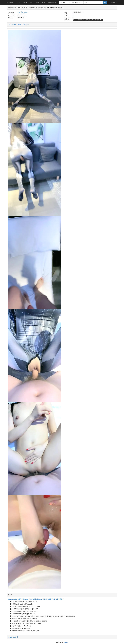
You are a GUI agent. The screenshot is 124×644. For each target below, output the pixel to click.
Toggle (66, 642)
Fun (43, 2)
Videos (26, 12)
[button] (65, 2)
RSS (31, 2)
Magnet (26, 24)
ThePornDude (52, 2)
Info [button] (25, 2)
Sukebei (10, 2)
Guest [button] (114, 2)
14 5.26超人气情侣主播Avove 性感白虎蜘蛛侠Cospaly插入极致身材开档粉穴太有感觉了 (36, 599)
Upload (18, 2)
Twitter (37, 2)
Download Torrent (14, 24)
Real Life (20, 12)
